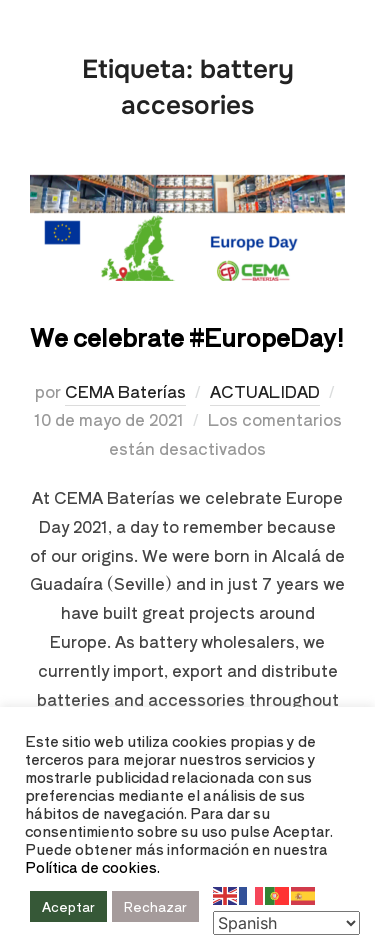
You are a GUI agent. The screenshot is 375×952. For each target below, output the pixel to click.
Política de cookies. (92, 866)
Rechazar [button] (155, 906)
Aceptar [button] (68, 906)
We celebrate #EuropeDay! (187, 336)
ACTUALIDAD (265, 391)
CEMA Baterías (125, 391)
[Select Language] (286, 923)
